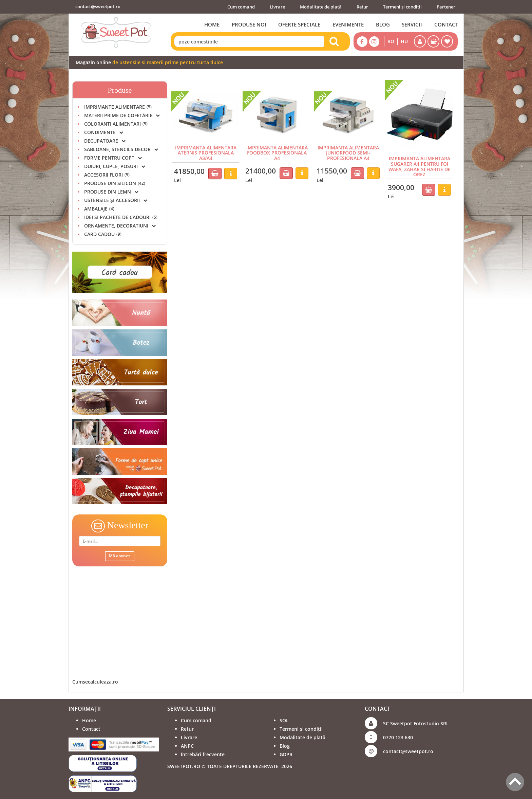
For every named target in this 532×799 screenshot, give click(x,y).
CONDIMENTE (104, 132)
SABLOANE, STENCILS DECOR (121, 149)
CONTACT (446, 24)
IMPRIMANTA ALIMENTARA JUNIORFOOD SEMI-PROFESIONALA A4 (348, 153)
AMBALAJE (99, 209)
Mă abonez (120, 556)
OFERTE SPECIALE (299, 24)
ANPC (187, 746)
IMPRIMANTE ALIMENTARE (118, 107)
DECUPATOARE (105, 141)
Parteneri (447, 7)
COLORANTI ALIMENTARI (116, 124)
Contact (91, 729)
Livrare (277, 7)
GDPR (286, 754)
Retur (362, 7)
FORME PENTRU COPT (113, 158)
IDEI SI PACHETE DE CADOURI (121, 217)
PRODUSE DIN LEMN (111, 192)
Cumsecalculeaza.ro (95, 682)
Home (89, 720)
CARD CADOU (103, 234)
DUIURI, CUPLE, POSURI (115, 166)
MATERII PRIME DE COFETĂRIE (122, 115)
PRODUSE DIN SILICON (115, 183)
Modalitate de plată (321, 7)
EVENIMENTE (348, 24)
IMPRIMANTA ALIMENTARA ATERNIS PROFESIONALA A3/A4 (206, 153)
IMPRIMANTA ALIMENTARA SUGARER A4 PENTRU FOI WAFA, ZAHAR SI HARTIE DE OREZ (420, 166)
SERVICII (412, 24)
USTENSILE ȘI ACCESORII (116, 200)
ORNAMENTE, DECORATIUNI (120, 226)
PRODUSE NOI (248, 24)
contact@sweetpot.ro (98, 6)
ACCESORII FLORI (107, 175)
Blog (285, 746)
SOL (284, 720)
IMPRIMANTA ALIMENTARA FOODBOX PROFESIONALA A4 (277, 153)
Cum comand (241, 7)
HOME (211, 24)
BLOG (383, 24)
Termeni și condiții (402, 7)
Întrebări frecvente (203, 754)
